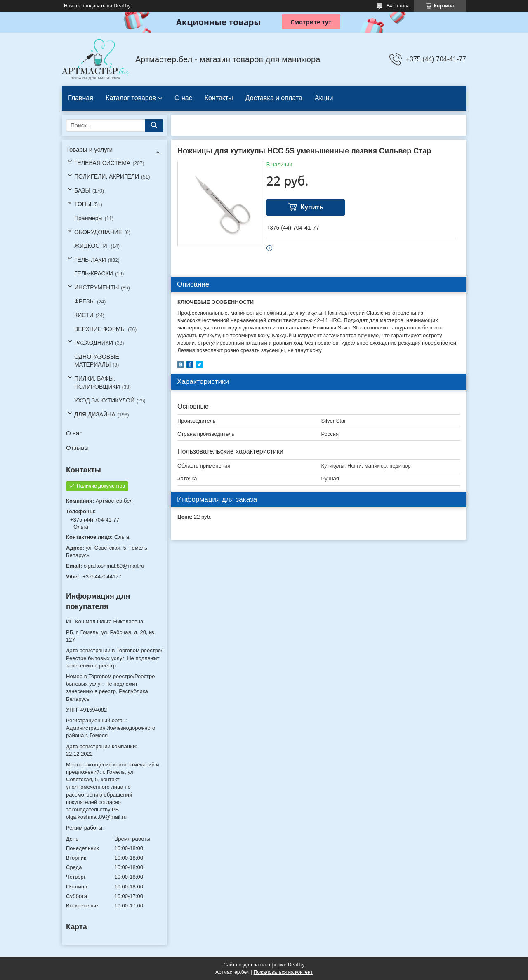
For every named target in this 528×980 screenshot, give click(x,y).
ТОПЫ (83, 204)
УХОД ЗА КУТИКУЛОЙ (104, 400)
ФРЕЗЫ (85, 301)
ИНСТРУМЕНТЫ (97, 287)
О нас (183, 98)
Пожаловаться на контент (283, 972)
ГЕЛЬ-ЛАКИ (90, 260)
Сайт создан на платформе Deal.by (264, 965)
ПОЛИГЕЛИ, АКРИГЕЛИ (107, 176)
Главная (81, 98)
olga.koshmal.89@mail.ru (114, 566)
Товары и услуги (89, 149)
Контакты (219, 98)
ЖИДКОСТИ (92, 246)
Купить (312, 207)
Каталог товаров (131, 98)
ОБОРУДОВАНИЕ (98, 232)
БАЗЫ (82, 190)
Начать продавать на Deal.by (97, 6)
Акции (324, 98)
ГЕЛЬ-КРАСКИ (94, 273)
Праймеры (88, 218)
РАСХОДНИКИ (94, 343)
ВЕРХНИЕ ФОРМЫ (100, 329)
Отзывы (77, 448)
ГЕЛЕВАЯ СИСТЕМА (102, 163)
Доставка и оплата (274, 98)
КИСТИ (84, 315)
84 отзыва (398, 6)
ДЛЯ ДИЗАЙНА (95, 414)
